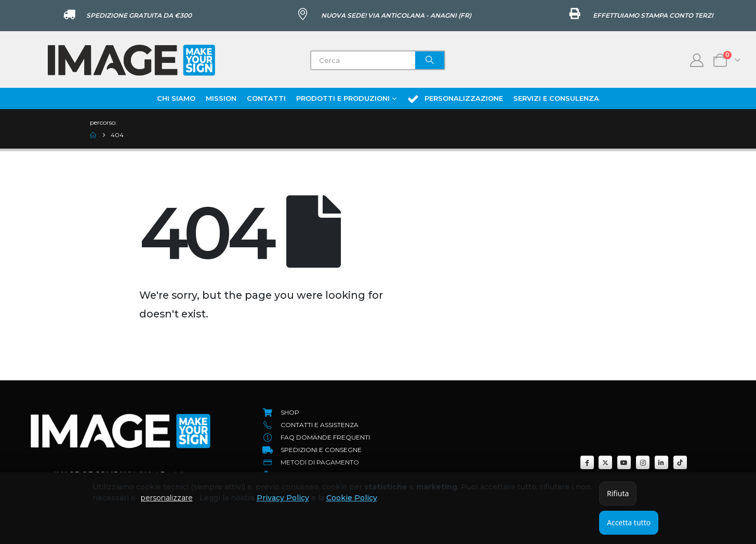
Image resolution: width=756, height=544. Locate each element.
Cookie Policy (352, 498)
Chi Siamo (176, 98)
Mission (221, 98)
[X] (605, 462)
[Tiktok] (680, 462)
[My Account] (697, 60)
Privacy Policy (283, 498)
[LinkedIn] (661, 462)
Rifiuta (618, 493)
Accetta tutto (629, 522)
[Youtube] (624, 462)
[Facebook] (587, 462)
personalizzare (167, 498)
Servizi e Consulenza (556, 98)
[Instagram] (643, 462)
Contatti (266, 98)
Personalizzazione (455, 99)
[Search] (430, 60)
